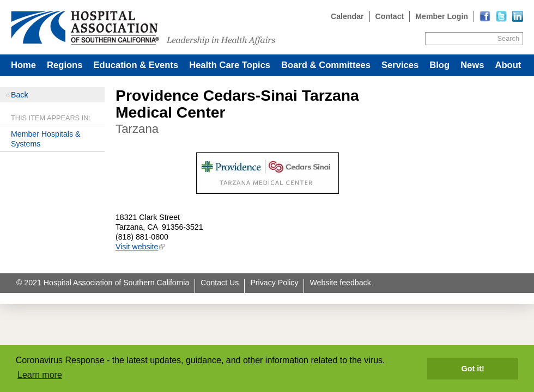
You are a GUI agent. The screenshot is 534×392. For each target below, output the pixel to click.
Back (19, 95)
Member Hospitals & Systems (45, 139)
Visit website (137, 247)
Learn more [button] (40, 375)
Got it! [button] (473, 369)
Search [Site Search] (508, 38)
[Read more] (518, 16)
